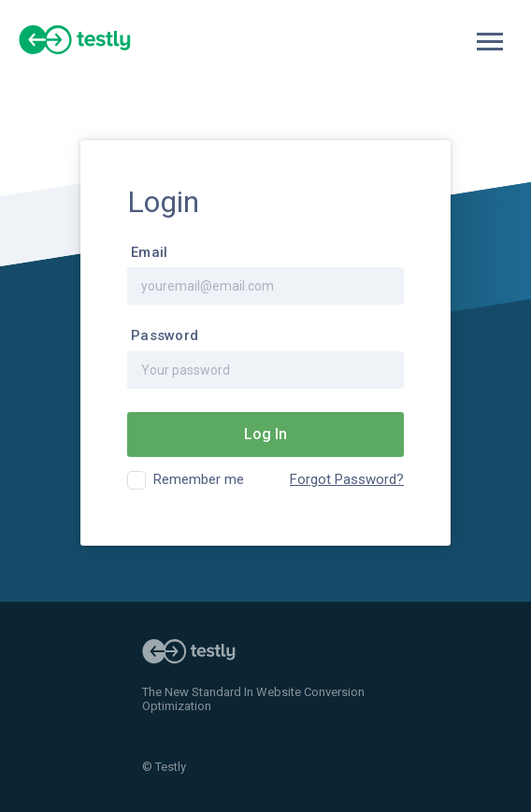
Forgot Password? (347, 480)
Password (165, 336)
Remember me (199, 479)
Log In (265, 434)
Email (149, 253)
